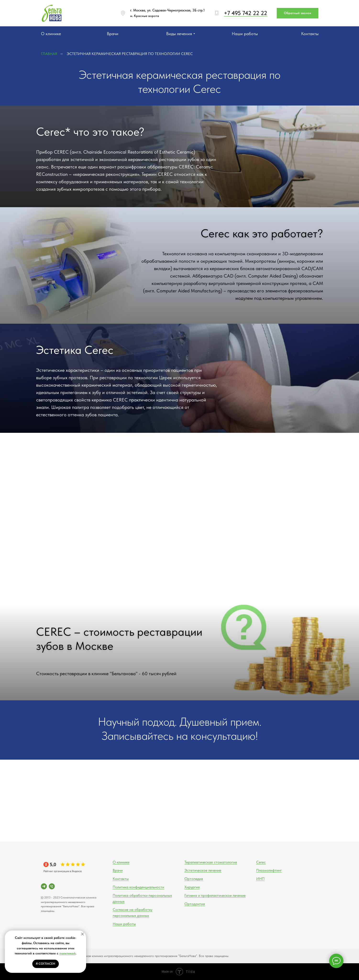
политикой (67, 953)
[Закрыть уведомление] (83, 934)
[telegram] (44, 886)
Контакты (121, 879)
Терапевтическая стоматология (211, 862)
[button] (298, 13)
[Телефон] (52, 886)
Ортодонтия (195, 904)
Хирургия (192, 887)
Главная (49, 54)
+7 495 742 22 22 (246, 13)
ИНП (260, 879)
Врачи (118, 870)
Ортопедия (194, 879)
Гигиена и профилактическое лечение (215, 895)
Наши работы (124, 924)
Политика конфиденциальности (138, 887)
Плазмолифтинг (269, 870)
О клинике (121, 862)
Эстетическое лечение (203, 870)
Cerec (261, 862)
